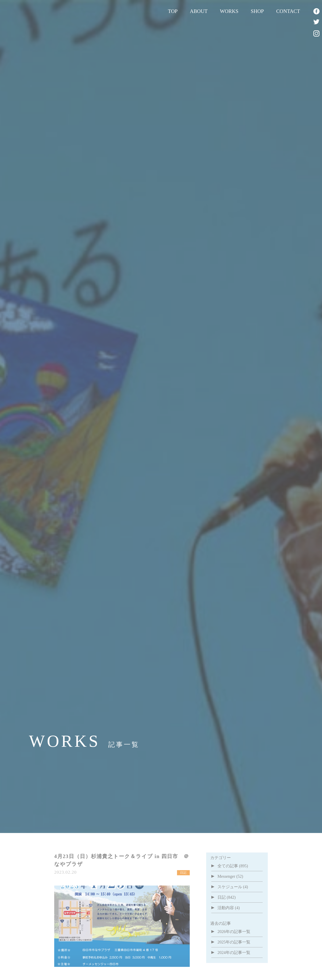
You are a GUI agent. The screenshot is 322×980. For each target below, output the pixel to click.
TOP (173, 11)
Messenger (226, 876)
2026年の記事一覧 (234, 932)
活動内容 (226, 908)
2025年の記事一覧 (234, 942)
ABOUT (199, 11)
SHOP (257, 11)
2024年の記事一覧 (234, 952)
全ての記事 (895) (233, 866)
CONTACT (288, 11)
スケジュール (230, 887)
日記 (222, 897)
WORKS (229, 11)
